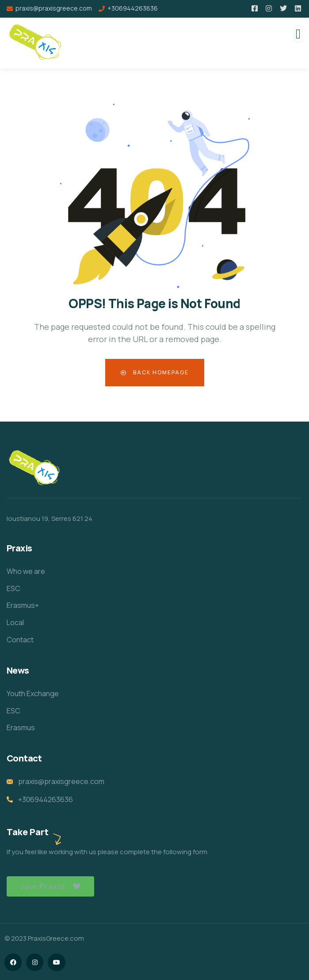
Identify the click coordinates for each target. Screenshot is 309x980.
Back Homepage (155, 372)
